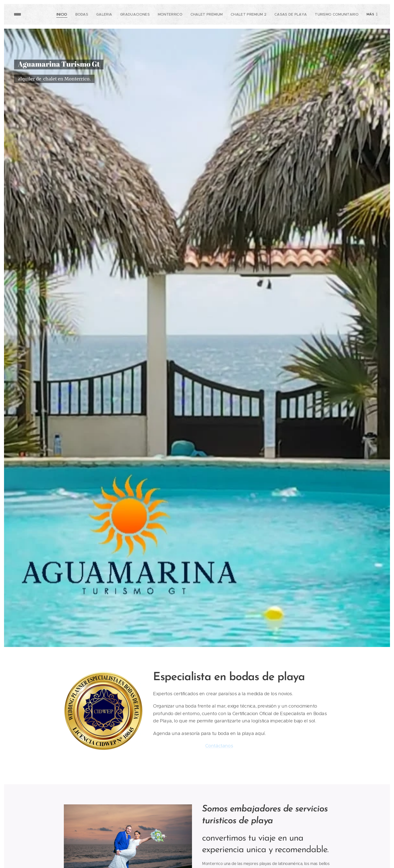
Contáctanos (219, 746)
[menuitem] (43, 14)
